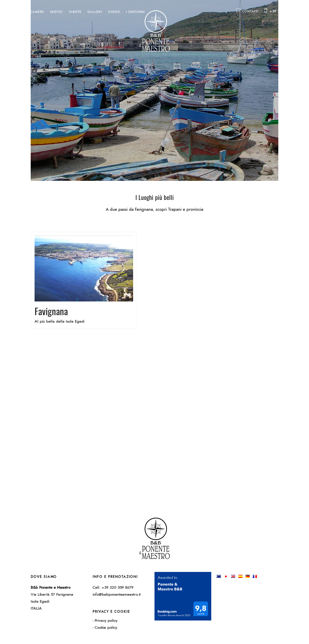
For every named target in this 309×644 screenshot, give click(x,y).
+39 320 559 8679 (285, 11)
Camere (37, 12)
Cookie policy (106, 628)
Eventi (114, 12)
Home (19, 12)
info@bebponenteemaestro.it (117, 595)
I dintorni (135, 12)
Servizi (56, 12)
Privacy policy (106, 621)
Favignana (51, 311)
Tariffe (75, 12)
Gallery (95, 12)
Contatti (247, 11)
